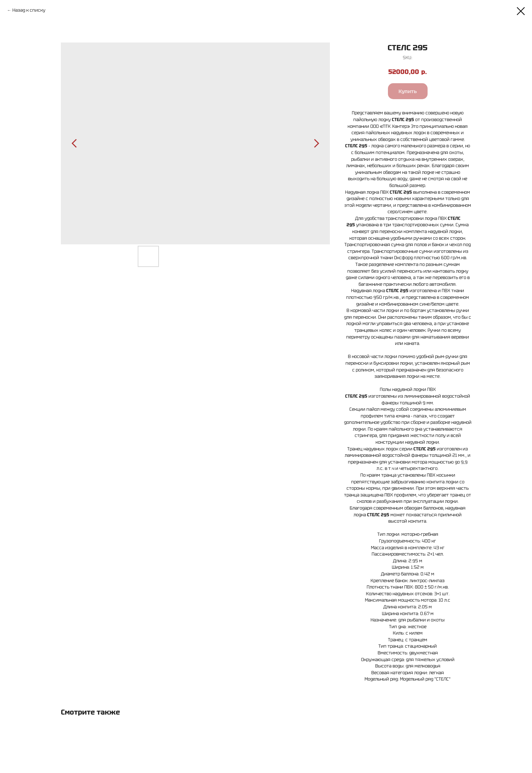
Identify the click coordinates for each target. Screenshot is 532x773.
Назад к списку (29, 10)
